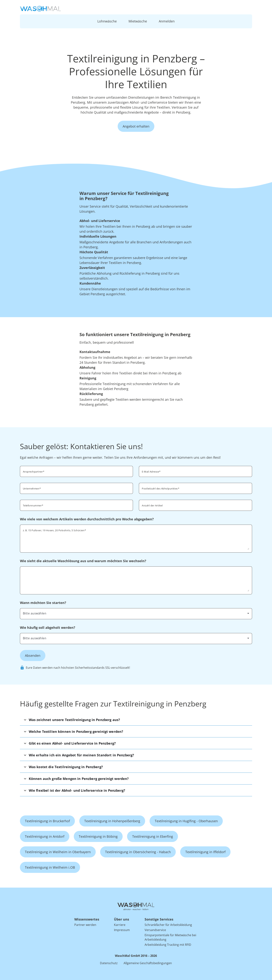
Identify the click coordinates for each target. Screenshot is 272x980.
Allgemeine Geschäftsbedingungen (148, 963)
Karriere (120, 925)
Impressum (122, 930)
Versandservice (155, 930)
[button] (136, 720)
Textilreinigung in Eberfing (153, 836)
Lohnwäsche (107, 21)
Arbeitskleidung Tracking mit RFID (168, 945)
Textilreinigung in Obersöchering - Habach (138, 852)
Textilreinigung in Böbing (98, 836)
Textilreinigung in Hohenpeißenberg (112, 821)
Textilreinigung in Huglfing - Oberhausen (186, 821)
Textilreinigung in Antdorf (45, 836)
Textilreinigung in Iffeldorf (205, 852)
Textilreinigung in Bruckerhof (47, 821)
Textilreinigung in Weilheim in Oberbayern (58, 852)
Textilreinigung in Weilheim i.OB (50, 867)
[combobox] (195, 488)
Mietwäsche (138, 21)
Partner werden (85, 925)
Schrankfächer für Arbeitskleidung (168, 925)
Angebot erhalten (136, 126)
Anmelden (167, 21)
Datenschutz (109, 963)
